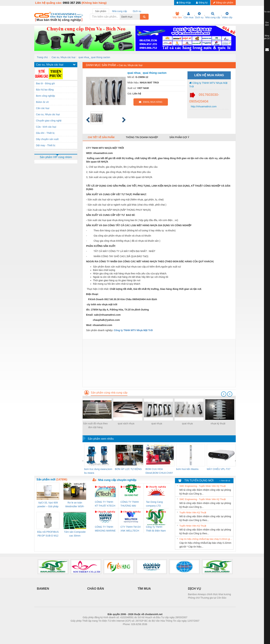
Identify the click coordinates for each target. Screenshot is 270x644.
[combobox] (139, 17)
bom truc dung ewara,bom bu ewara (98, 471)
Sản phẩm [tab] (101, 11)
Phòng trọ (113, 629)
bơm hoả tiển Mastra (187, 469)
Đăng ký (202, 3)
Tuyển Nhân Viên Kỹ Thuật (193, 512)
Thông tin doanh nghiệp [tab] (142, 137)
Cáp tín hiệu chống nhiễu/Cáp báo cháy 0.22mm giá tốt (206, 539)
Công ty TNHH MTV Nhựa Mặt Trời (208, 85)
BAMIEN (43, 589)
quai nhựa (157, 423)
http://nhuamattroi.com (203, 106)
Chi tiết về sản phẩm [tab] (101, 137)
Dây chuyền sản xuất (47, 139)
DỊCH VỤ (194, 589)
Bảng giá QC (267, 37)
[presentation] (224, 394)
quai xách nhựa (126, 423)
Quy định (267, 24)
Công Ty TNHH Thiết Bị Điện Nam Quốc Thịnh (156, 529)
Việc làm (177, 15)
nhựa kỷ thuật (218, 423)
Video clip (227, 15)
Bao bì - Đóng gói (45, 83)
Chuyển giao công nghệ (49, 121)
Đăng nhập (184, 3)
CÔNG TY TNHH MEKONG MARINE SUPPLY (105, 529)
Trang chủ (42, 57)
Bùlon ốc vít (42, 102)
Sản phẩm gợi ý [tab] (179, 137)
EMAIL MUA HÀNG (151, 102)
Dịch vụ (199, 15)
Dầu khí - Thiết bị (45, 133)
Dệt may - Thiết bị (46, 145)
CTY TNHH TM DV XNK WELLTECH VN (131, 529)
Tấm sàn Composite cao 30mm (75, 534)
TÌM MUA (144, 589)
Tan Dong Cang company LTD (154, 504)
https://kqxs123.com (151, 629)
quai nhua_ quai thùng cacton (94, 57)
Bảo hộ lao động (45, 90)
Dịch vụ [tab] (137, 11)
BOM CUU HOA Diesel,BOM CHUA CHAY (159, 471)
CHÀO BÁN (96, 589)
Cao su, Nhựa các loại (63, 57)
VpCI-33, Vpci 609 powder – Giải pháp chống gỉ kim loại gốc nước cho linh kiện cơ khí (48, 505)
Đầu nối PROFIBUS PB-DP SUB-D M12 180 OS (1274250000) (48, 534)
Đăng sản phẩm (223, 3)
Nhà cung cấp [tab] (120, 11)
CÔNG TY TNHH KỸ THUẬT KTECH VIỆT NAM (105, 504)
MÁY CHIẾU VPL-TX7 (219, 469)
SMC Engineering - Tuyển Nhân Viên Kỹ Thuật (202, 486)
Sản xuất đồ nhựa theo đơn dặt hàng (95, 425)
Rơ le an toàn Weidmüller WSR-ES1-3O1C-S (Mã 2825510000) (75, 505)
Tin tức (267, 12)
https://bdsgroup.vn (130, 629)
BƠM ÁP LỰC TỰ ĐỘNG (128, 469)
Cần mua (188, 15)
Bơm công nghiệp (45, 96)
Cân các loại (43, 108)
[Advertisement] (159, 363)
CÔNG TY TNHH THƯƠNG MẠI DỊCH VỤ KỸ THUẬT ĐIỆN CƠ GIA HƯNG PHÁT (130, 504)
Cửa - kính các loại (46, 127)
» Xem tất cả (225, 481)
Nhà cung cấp (213, 15)
